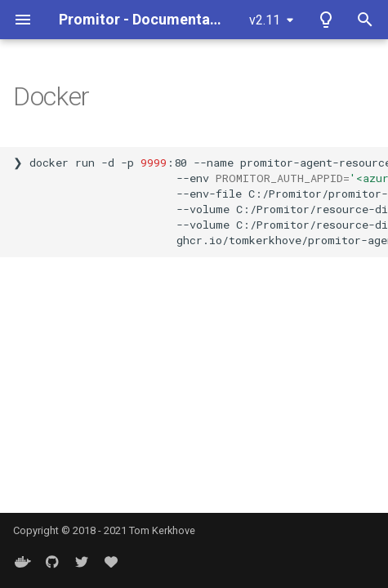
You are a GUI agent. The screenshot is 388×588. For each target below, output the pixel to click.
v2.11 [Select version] (265, 20)
